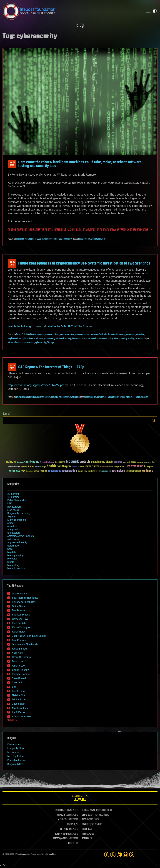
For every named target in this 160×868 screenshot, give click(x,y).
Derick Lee (18, 661)
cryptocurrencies (82, 334)
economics (131, 334)
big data (12, 552)
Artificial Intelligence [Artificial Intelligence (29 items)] (47, 462)
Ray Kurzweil (14, 507)
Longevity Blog (16, 748)
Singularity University (19, 513)
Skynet (11, 516)
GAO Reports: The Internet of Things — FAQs (51, 367)
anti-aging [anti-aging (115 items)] (33, 462)
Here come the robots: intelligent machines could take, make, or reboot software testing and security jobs (80, 164)
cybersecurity (85, 239)
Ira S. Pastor (19, 712)
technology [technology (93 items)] (119, 471)
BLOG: (84, 820)
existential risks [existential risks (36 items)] (14, 467)
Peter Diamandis (16, 500)
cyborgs (40, 239)
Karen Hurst (19, 632)
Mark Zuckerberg (17, 520)
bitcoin (33, 334)
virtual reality (64, 397)
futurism (39, 338)
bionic (11, 562)
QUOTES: (72, 843)
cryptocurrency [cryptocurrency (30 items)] (142, 462)
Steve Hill (17, 683)
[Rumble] (132, 855)
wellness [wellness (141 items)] (147, 471)
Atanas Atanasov (21, 717)
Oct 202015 (12, 367)
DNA (10, 504)
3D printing (13, 494)
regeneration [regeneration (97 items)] (69, 471)
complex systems (52, 334)
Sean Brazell (19, 678)
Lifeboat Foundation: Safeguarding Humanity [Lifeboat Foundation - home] (72, 11)
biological (13, 559)
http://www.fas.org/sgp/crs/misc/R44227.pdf (36, 385)
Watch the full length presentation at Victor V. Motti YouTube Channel (50, 326)
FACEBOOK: (59, 810)
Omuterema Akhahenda (25, 644)
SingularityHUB (16, 764)
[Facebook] (107, 855)
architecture (14, 533)
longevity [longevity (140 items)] (14, 471)
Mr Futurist (13, 752)
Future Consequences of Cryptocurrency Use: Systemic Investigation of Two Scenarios (84, 263)
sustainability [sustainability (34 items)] (106, 471)
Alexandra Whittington (25, 239)
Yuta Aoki (17, 653)
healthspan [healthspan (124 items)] (64, 467)
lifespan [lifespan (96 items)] (149, 467)
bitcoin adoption (14, 343)
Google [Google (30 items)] (44, 467)
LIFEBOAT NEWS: (89, 810)
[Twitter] (113, 855)
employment (13, 338)
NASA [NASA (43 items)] (23, 471)
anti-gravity (14, 529)
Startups (51, 343)
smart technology (98, 239)
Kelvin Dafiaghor (21, 627)
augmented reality (17, 542)
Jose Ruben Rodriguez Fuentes (29, 636)
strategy (131, 338)
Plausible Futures (17, 760)
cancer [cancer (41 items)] (134, 462)
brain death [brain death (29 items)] (127, 462)
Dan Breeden (19, 610)
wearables (74, 397)
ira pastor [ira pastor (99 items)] (119, 467)
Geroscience (14, 744)
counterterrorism (67, 334)
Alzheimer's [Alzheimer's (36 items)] (21, 462)
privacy (117, 338)
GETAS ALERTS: (88, 815)
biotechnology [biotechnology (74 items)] (98, 462)
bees (10, 549)
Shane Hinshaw (21, 670)
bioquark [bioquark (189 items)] (72, 462)
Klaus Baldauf (20, 649)
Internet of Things (133, 397)
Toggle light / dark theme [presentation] (155, 11)
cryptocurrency (28, 343)
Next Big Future (16, 756)
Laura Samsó (21, 397)
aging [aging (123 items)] (10, 462)
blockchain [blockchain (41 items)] (118, 462)
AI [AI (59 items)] (15, 462)
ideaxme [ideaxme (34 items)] (81, 467)
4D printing (13, 497)
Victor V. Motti (22, 334)
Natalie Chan (19, 695)
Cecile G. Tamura (21, 657)
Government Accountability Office (111, 397)
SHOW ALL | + (12, 721)
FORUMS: (86, 839)
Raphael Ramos (21, 674)
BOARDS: (86, 824)
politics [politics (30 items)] (36, 471)
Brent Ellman (19, 691)
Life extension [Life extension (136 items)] (134, 466)
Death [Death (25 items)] (154, 462)
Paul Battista (19, 623)
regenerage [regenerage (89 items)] (55, 471)
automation (14, 546)
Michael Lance (20, 700)
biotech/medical (16, 568)
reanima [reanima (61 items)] (44, 471)
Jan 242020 (12, 164)
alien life (12, 526)
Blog (80, 25)
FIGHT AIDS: (63, 829)
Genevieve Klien (21, 594)
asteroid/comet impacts (21, 536)
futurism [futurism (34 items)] (38, 467)
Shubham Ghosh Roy (24, 602)
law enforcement (89, 338)
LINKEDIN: (61, 815)
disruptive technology (53, 239)
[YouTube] (125, 855)
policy (110, 338)
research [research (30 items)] (80, 471)
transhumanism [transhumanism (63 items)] (133, 471)
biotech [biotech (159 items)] (85, 462)
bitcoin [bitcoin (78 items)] (109, 462)
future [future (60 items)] (31, 467)
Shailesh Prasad (21, 615)
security (124, 338)
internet (40, 397)
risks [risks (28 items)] (85, 471)
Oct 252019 (12, 263)
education (140, 334)
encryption (23, 338)
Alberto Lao (18, 666)
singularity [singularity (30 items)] (91, 471)
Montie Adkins (20, 708)
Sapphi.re (52, 855)
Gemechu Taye (20, 619)
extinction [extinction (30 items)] (24, 467)
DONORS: (70, 824)
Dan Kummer (19, 640)
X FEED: (61, 820)
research (145, 397)
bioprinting (13, 565)
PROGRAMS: (87, 834)
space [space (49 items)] (98, 471)
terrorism (139, 338)
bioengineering (15, 555)
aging (10, 523)
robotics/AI (68, 239)
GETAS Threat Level (80, 798)
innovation (77, 338)
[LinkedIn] (119, 855)
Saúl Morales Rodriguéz (25, 598)
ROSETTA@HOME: (60, 839)
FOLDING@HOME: (61, 834)
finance (32, 338)
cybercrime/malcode (98, 334)
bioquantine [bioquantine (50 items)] (60, 462)
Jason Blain (19, 704)
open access (102, 338)
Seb (14, 687)
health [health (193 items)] (51, 466)
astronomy (13, 539)
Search (153, 420)
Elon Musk (13, 510)
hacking (68, 338)
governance (48, 338)
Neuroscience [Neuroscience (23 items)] (30, 471)
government (59, 338)
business (41, 334)
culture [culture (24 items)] (149, 462)
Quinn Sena (18, 606)
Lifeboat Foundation (22, 855)
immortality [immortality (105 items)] (92, 466)
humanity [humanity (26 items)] (74, 467)
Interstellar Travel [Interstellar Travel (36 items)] (106, 467)
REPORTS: (86, 829)
